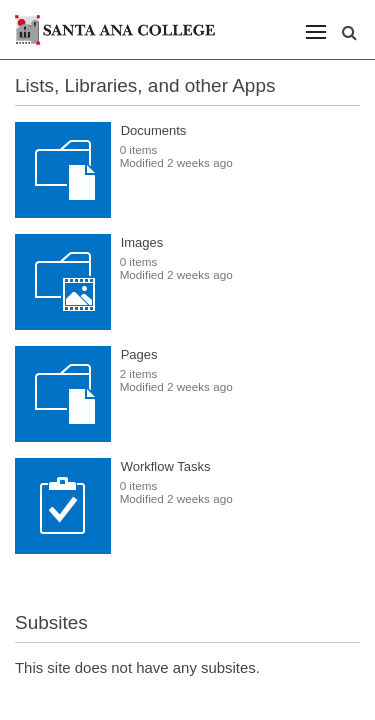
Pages (139, 354)
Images (142, 242)
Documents (154, 130)
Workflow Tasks (166, 466)
